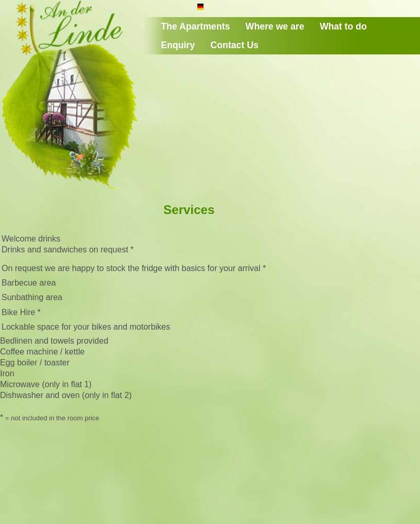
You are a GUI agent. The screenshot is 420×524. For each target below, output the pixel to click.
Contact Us (234, 45)
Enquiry (178, 45)
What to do (343, 26)
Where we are (275, 26)
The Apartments (195, 26)
